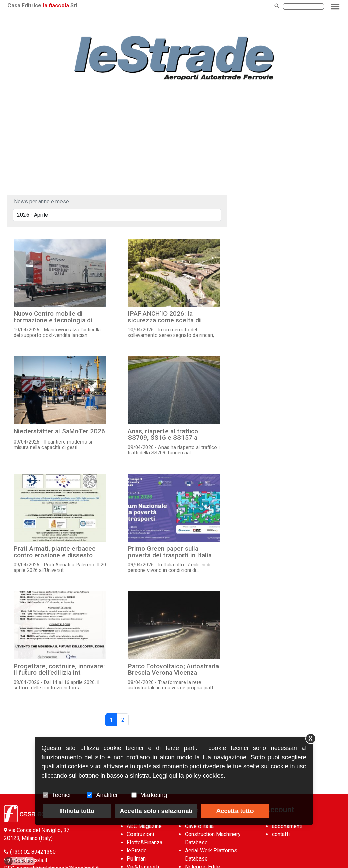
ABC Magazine (144, 826)
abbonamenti (287, 826)
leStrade (137, 851)
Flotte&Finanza (145, 842)
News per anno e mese (41, 202)
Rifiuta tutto (77, 811)
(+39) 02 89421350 (33, 852)
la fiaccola (56, 6)
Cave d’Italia (199, 826)
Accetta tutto (235, 811)
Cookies (19, 861)
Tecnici (61, 795)
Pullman (136, 859)
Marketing (153, 795)
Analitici (106, 795)
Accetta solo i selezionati (156, 811)
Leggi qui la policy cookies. (189, 776)
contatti (281, 834)
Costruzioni (140, 834)
